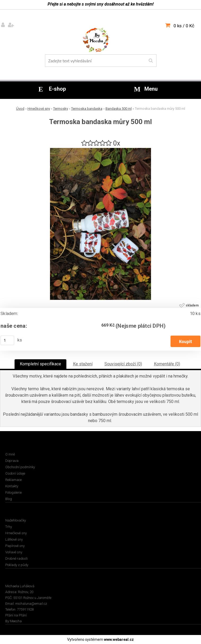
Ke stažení (83, 364)
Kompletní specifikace (40, 364)
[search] (151, 61)
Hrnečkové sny (39, 109)
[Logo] (100, 41)
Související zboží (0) (123, 364)
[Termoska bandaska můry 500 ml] (100, 150)
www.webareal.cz (119, 639)
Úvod (20, 109)
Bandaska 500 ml (119, 109)
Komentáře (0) (167, 364)
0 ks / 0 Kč (184, 26)
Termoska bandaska (87, 109)
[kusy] (7, 340)
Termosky (61, 109)
